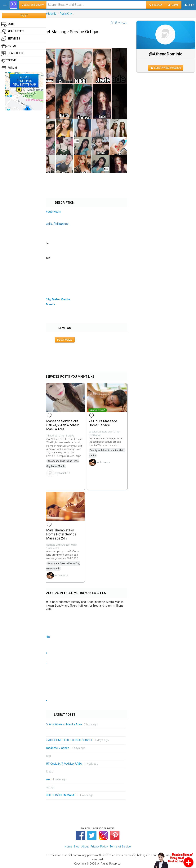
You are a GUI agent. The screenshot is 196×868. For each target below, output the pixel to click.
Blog (77, 847)
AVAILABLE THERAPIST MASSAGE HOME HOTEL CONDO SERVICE (52, 740)
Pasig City (66, 14)
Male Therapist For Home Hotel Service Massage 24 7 (61, 534)
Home (68, 847)
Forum (9, 68)
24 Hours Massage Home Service (103, 423)
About (85, 847)
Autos (9, 46)
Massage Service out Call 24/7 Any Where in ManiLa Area (63, 425)
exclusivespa (104, 462)
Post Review (65, 340)
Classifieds (13, 53)
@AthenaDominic (166, 54)
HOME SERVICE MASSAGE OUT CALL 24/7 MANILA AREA (46, 764)
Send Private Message (166, 68)
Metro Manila (48, 14)
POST (24, 16)
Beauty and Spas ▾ (33, 5)
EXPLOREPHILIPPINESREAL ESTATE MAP (24, 81)
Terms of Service (120, 847)
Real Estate (13, 31)
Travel (9, 61)
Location (156, 5)
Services (11, 39)
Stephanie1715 (62, 473)
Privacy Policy (99, 847)
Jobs (8, 24)
